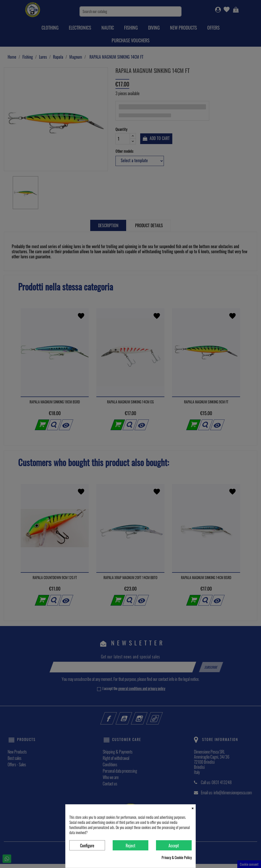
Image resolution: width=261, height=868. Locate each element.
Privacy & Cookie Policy (177, 858)
